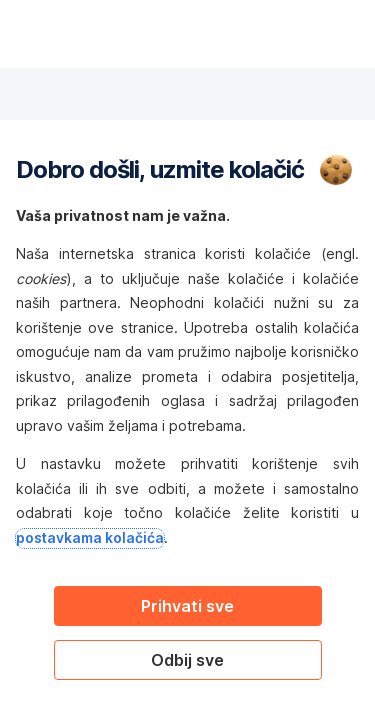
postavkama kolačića (90, 537)
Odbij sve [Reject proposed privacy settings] (187, 660)
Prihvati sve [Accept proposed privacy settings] (187, 606)
